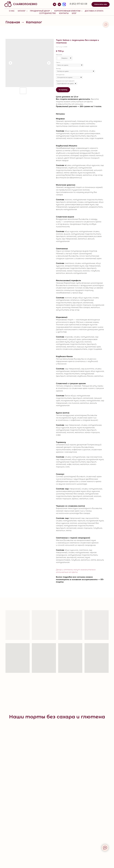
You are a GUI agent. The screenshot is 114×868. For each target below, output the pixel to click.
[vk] (59, 4)
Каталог (22, 11)
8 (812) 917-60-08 (78, 4)
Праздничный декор (40, 11)
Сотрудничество (48, 13)
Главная (13, 22)
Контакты (64, 13)
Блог (74, 13)
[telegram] (55, 4)
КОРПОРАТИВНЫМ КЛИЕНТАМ (68, 11)
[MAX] (64, 4)
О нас (12, 11)
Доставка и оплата (94, 11)
